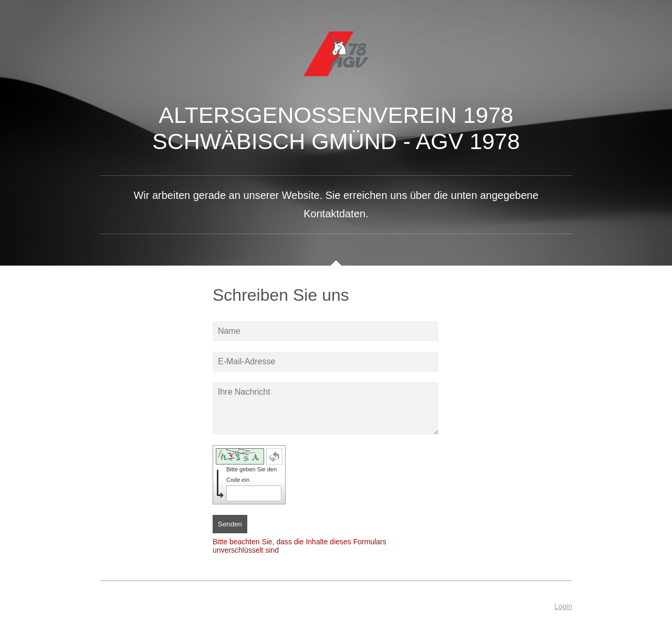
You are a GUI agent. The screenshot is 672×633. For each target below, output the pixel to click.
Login (563, 606)
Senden (230, 524)
